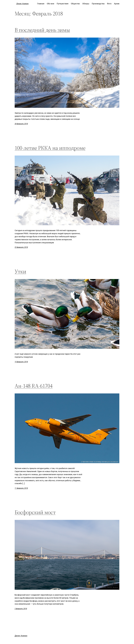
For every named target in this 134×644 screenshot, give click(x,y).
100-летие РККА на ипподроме (50, 148)
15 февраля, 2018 (21, 362)
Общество (75, 4)
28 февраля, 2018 (21, 124)
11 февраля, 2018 (21, 488)
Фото (109, 4)
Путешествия (63, 4)
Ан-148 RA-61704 (34, 386)
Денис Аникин (22, 4)
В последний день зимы (42, 30)
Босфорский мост (35, 512)
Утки (20, 271)
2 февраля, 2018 (21, 609)
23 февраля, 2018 (21, 247)
